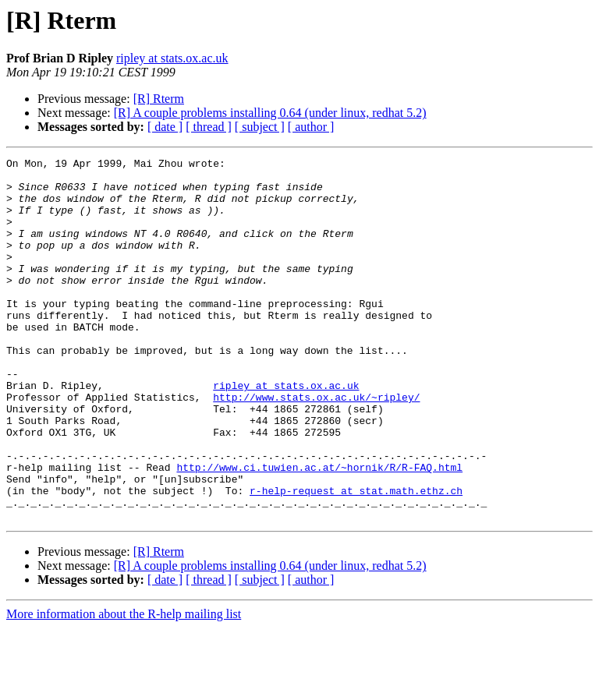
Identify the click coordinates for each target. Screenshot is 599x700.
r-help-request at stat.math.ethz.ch (356, 558)
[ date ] (165, 127)
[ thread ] (209, 127)
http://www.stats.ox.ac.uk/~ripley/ (316, 446)
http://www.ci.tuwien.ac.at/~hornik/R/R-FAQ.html (319, 530)
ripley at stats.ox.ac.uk (172, 58)
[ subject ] (260, 127)
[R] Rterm (159, 99)
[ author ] (311, 127)
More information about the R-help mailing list (124, 686)
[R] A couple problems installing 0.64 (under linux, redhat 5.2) (270, 113)
